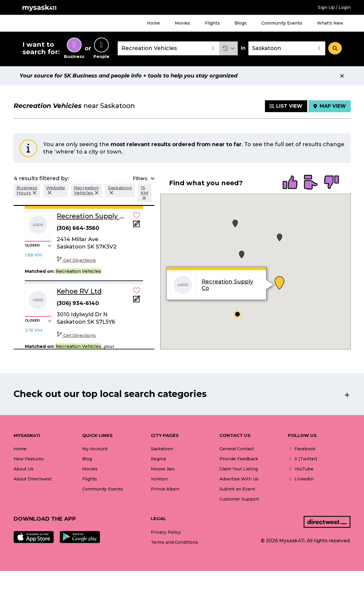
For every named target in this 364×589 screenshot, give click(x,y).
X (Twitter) (302, 459)
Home (153, 23)
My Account (95, 449)
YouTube (301, 469)
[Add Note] (137, 226)
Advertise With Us (239, 479)
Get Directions (76, 260)
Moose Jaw (163, 469)
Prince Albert (165, 489)
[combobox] (169, 48)
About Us (24, 469)
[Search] (335, 48)
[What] (169, 48)
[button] (228, 48)
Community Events (282, 23)
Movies (182, 23)
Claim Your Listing (239, 469)
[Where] (287, 48)
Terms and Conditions (174, 542)
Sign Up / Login (334, 7)
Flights (212, 23)
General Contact (237, 449)
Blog (87, 459)
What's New (330, 23)
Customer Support (239, 499)
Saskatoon (162, 449)
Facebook (302, 449)
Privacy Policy (166, 532)
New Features (29, 459)
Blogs (241, 23)
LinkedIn (301, 479)
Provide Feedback (239, 459)
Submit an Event (237, 489)
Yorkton (159, 479)
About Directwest (33, 479)
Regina (158, 459)
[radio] (290, 183)
